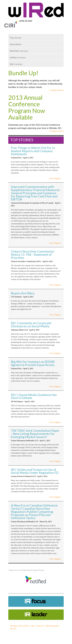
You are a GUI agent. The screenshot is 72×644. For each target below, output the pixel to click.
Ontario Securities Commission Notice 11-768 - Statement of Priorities (33, 255)
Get (16, 64)
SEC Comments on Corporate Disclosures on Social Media (31, 325)
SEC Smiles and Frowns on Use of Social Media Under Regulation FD (35, 471)
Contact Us (40, 626)
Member (19, 51)
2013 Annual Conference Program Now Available (27, 107)
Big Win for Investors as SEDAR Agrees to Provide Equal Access (33, 363)
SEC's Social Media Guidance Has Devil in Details (34, 396)
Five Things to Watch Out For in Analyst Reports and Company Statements (33, 151)
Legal (33, 626)
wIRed (18, 58)
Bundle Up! (23, 73)
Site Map (14, 626)
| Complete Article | (57, 90)
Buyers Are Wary (23, 293)
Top (15, 38)
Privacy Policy (24, 626)
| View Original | (55, 178)
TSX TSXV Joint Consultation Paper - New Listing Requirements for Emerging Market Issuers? (35, 434)
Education (16, 44)
